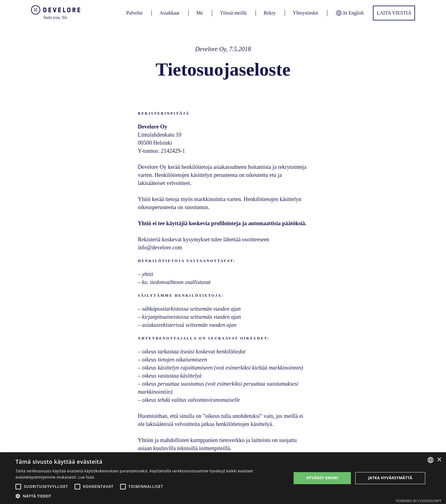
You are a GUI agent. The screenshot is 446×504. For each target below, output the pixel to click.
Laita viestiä (394, 13)
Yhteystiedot (305, 13)
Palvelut (134, 13)
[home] (56, 13)
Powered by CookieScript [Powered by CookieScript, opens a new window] (419, 501)
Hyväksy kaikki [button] (322, 478)
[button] (149, 496)
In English (349, 13)
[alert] (223, 478)
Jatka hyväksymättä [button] (390, 478)
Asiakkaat (169, 13)
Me (200, 13)
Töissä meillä (233, 13)
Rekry (270, 13)
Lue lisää (86, 477)
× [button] (439, 460)
